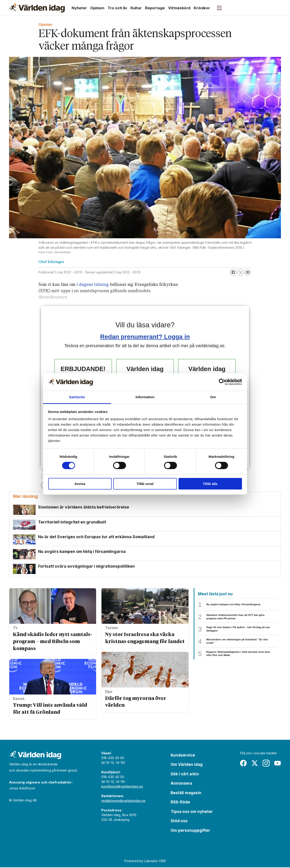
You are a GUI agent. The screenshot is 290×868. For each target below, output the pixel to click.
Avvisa (80, 484)
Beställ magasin (186, 793)
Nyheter (79, 8)
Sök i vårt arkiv (185, 775)
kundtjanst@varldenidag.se (122, 787)
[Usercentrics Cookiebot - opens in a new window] (222, 382)
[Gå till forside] (37, 8)
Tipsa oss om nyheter (192, 812)
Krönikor (202, 8)
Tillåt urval (145, 484)
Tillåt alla (210, 484)
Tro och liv (117, 8)
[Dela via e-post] (248, 272)
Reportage (155, 8)
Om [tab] (213, 397)
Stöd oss (179, 822)
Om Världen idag (187, 765)
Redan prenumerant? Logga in (145, 337)
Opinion (97, 8)
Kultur (136, 8)
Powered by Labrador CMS (145, 862)
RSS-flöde (180, 803)
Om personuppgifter (190, 831)
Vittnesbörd (179, 8)
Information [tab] (145, 397)
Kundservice (183, 756)
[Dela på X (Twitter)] (240, 272)
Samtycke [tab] (77, 397)
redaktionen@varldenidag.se (123, 801)
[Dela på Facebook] (233, 272)
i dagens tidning (93, 285)
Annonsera (181, 784)
